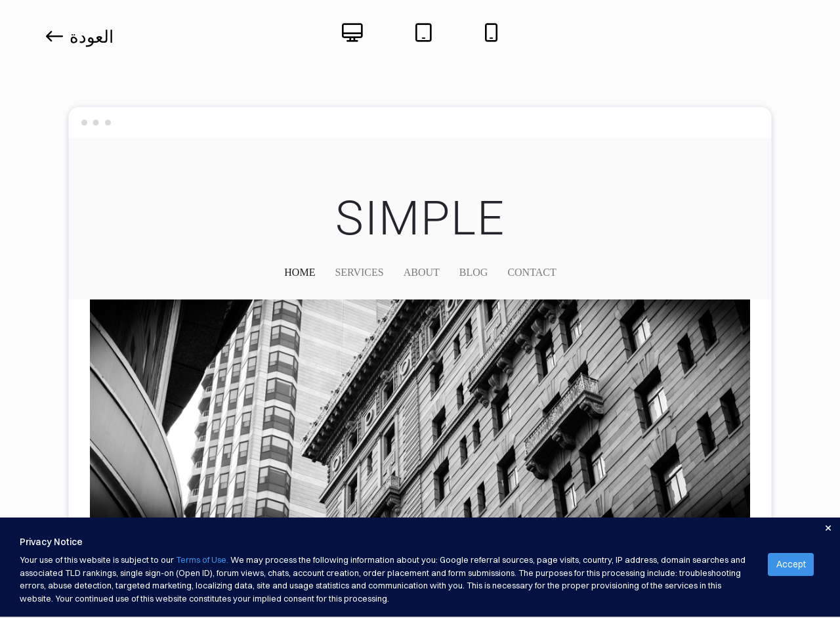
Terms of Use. (202, 560)
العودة (80, 37)
